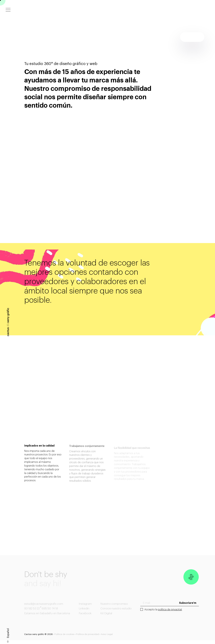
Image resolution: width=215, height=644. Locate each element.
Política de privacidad (88, 634)
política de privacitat (170, 610)
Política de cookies (64, 634)
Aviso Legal (107, 634)
